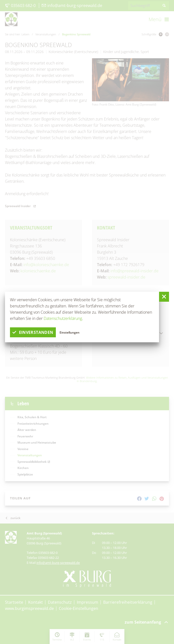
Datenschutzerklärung (63, 318)
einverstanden (33, 332)
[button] (164, 297)
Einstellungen (70, 332)
